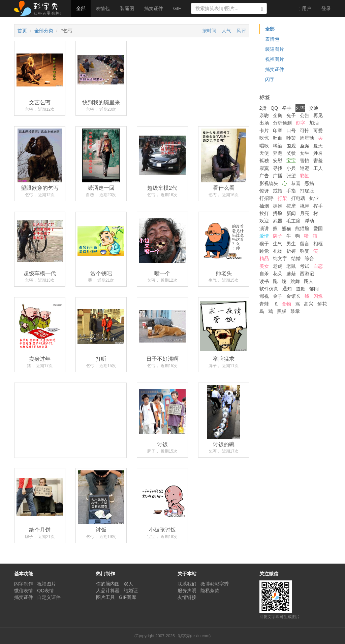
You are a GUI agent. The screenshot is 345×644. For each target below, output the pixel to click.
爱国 (318, 228)
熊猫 (286, 228)
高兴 (309, 304)
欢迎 (264, 221)
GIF (177, 8)
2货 (263, 108)
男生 (291, 244)
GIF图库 (128, 597)
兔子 (291, 115)
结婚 (296, 258)
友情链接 (187, 597)
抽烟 (264, 206)
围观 (291, 146)
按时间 (209, 31)
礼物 (278, 251)
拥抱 (278, 206)
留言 (305, 244)
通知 (287, 289)
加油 (314, 123)
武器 (278, 221)
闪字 (270, 79)
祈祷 (291, 251)
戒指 (278, 191)
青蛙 (264, 304)
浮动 (309, 221)
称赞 (305, 251)
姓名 (318, 153)
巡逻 (305, 168)
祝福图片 (275, 59)
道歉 (301, 289)
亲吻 (264, 115)
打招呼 (266, 198)
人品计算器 (108, 591)
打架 (282, 198)
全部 (81, 8)
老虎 (278, 266)
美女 (264, 266)
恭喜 (296, 183)
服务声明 (187, 591)
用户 (305, 9)
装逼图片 (275, 49)
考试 (305, 266)
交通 (314, 108)
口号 (291, 131)
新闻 (291, 213)
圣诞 (305, 146)
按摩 (291, 206)
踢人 (309, 281)
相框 (318, 244)
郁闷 (314, 289)
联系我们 (187, 584)
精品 (264, 258)
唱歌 (264, 146)
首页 (22, 31)
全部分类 (44, 31)
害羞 (318, 160)
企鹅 (278, 115)
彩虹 (305, 176)
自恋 (318, 266)
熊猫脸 (302, 228)
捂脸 (278, 213)
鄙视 (264, 296)
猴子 (264, 244)
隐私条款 (210, 591)
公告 (305, 115)
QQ (274, 108)
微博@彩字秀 (215, 584)
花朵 (278, 274)
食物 (286, 304)
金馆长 (293, 296)
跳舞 (295, 281)
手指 (291, 191)
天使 (264, 153)
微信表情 (24, 591)
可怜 (305, 131)
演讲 (264, 228)
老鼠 (291, 266)
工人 (318, 168)
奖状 (291, 153)
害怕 (305, 160)
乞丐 (300, 108)
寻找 (278, 168)
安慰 (278, 160)
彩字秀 (40, 8)
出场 (264, 123)
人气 (226, 31)
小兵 (291, 168)
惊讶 (264, 191)
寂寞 (264, 168)
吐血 (278, 138)
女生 (305, 153)
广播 (278, 176)
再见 (318, 115)
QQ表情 (45, 591)
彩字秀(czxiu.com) (194, 636)
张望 (291, 176)
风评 (241, 31)
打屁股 (307, 191)
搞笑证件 (154, 8)
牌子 (278, 236)
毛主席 (293, 221)
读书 (264, 281)
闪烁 (318, 296)
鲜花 (322, 304)
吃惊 (264, 138)
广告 (264, 176)
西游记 (307, 274)
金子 (278, 296)
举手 (287, 108)
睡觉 (264, 251)
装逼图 (127, 8)
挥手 (318, 206)
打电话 (298, 198)
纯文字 (280, 258)
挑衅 (305, 206)
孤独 (264, 160)
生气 (278, 244)
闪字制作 (24, 584)
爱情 (264, 236)
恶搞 (309, 183)
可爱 (318, 131)
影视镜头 (269, 183)
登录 (326, 8)
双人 (128, 584)
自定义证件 (49, 597)
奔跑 (278, 153)
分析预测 (282, 123)
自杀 (264, 274)
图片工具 (105, 597)
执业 (314, 198)
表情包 (103, 8)
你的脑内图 (108, 584)
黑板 (282, 311)
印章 (278, 131)
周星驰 (307, 138)
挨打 (264, 213)
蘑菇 (291, 274)
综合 (309, 258)
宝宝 (291, 160)
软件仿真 (269, 289)
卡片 (264, 131)
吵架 (291, 138)
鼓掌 (295, 311)
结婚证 (131, 591)
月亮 (305, 213)
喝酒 (278, 146)
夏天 (318, 146)
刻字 (301, 123)
